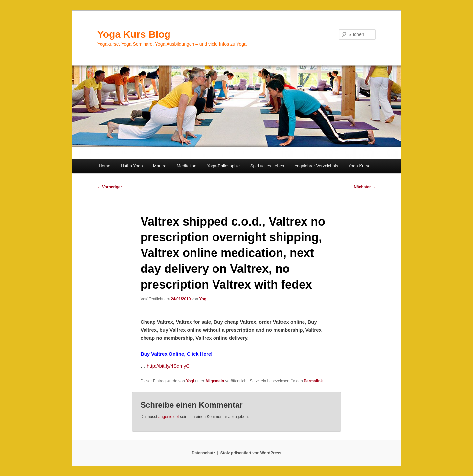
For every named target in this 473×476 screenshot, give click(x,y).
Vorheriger (110, 187)
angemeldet (169, 417)
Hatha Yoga (132, 166)
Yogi (203, 299)
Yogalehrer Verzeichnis (316, 166)
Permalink (313, 381)
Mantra (160, 166)
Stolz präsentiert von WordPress (251, 453)
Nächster (365, 187)
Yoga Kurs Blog (134, 34)
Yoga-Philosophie (224, 166)
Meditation (187, 166)
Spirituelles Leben (267, 166)
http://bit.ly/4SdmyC (168, 366)
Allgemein (215, 381)
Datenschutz (203, 453)
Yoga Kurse (360, 166)
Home (105, 166)
